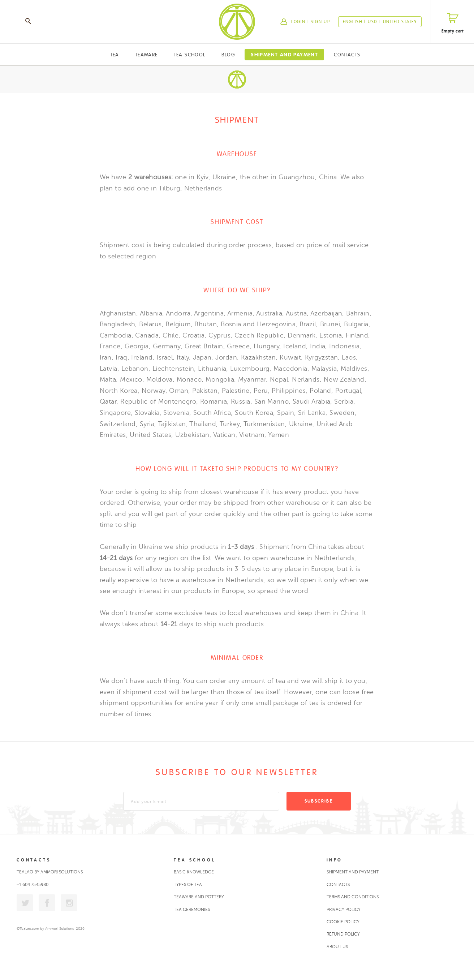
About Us (337, 947)
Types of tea (188, 885)
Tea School (190, 55)
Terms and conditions (353, 897)
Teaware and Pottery (199, 897)
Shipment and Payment (284, 55)
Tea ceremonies (192, 910)
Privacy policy (344, 910)
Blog (228, 55)
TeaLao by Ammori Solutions (50, 872)
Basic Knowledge (194, 872)
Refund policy (343, 934)
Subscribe (319, 801)
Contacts (347, 55)
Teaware (146, 55)
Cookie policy (343, 922)
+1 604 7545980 (33, 885)
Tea (115, 55)
